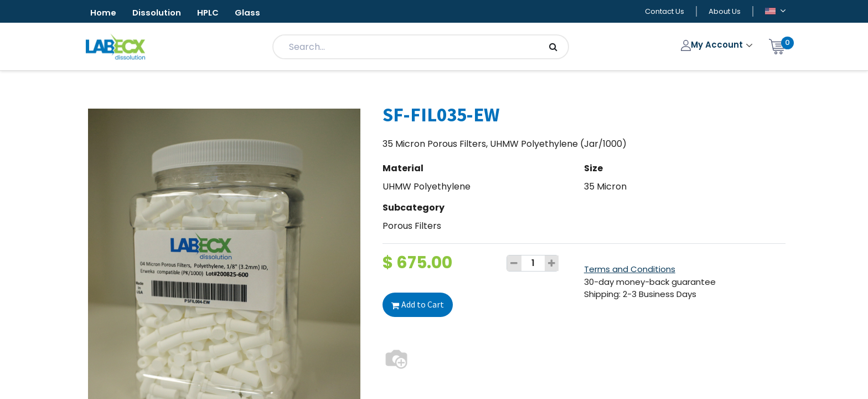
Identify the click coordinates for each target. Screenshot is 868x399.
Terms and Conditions (630, 270)
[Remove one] (514, 264)
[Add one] (552, 264)
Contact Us (665, 12)
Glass (259, 13)
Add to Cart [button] (418, 305)
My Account (713, 46)
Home (105, 13)
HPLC (216, 13)
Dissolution (161, 13)
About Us (725, 12)
